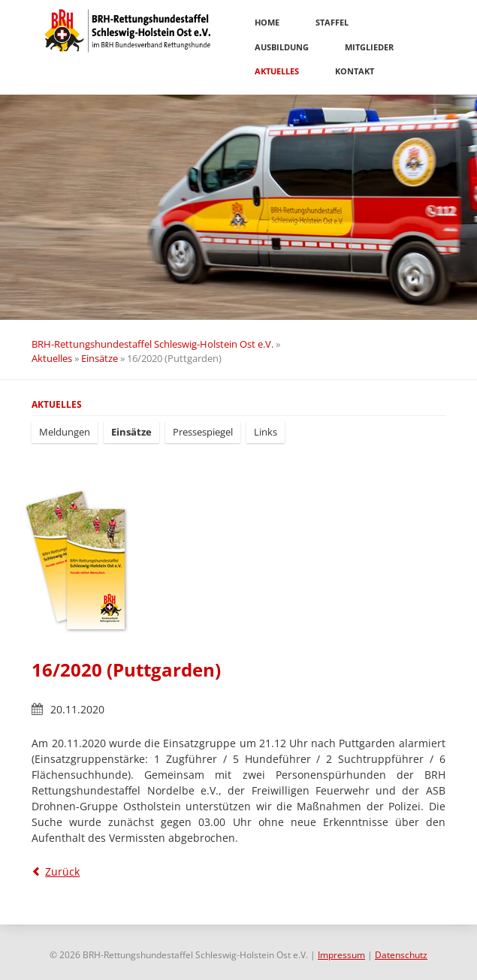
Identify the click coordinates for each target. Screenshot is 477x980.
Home (267, 22)
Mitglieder (369, 47)
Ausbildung (282, 47)
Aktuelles (277, 71)
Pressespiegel (203, 432)
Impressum (341, 955)
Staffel (332, 22)
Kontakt (355, 71)
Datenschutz (401, 955)
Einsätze (100, 358)
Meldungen (65, 432)
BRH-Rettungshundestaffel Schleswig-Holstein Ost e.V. (152, 344)
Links (266, 432)
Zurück (62, 871)
